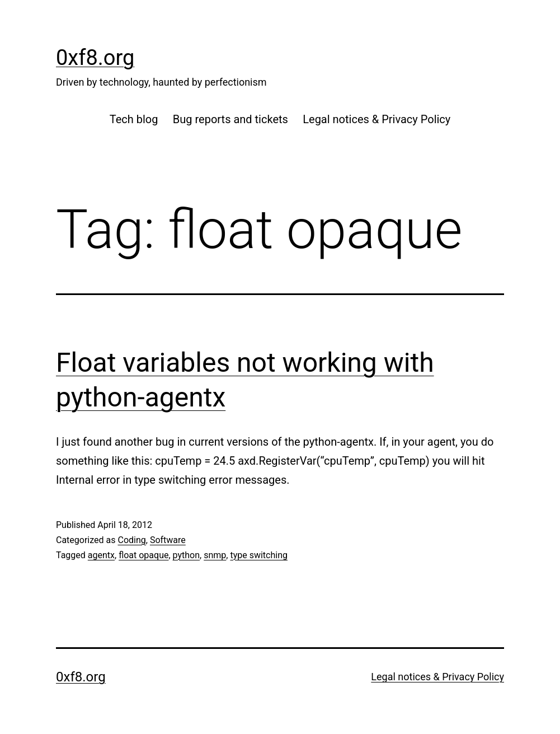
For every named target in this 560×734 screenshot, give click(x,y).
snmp (215, 555)
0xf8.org (95, 58)
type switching (259, 555)
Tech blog (134, 119)
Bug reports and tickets (230, 119)
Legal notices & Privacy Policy (377, 119)
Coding (131, 540)
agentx (101, 555)
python (186, 555)
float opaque (143, 555)
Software (168, 540)
